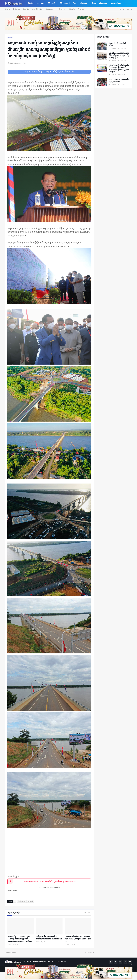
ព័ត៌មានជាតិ (30, 901)
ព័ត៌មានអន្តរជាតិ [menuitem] (65, 3)
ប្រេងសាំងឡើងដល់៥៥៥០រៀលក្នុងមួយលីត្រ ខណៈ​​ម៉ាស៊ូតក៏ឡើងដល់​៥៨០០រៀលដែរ (78, 939)
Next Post (89, 952)
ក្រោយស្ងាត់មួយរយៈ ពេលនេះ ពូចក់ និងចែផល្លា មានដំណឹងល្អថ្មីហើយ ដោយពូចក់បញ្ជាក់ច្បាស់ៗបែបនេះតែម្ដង (20, 939)
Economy (61, 9)
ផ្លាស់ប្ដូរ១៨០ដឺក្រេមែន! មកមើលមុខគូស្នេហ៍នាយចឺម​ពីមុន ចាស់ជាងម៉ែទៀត (49, 937)
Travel (79, 9)
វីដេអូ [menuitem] (94, 3)
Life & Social (36, 9)
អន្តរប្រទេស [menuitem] (41, 3)
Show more (87, 913)
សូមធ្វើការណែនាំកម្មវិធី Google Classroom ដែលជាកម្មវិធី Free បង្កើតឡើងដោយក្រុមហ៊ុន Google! (119, 69)
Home (8, 9)
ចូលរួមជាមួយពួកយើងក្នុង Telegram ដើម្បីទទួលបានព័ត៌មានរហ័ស (49, 72)
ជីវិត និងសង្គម (21, 901)
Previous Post (11, 952)
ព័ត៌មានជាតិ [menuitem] (51, 3)
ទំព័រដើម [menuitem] (31, 3)
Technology (50, 9)
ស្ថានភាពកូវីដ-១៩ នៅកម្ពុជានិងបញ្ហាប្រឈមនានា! (119, 81)
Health (71, 9)
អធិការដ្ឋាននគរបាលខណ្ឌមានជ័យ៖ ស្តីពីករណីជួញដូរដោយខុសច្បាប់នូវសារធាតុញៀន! (119, 56)
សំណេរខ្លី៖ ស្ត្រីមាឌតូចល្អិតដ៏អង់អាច (117, 45)
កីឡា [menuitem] (74, 3)
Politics (16, 9)
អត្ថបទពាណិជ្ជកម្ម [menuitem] (116, 3)
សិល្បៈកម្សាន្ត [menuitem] (103, 3)
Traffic (25, 9)
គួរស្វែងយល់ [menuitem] (83, 3)
